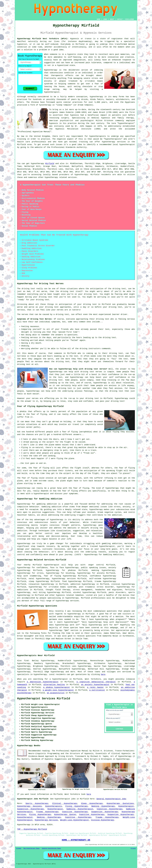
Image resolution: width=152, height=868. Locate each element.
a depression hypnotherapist (43, 682)
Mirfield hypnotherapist (46, 565)
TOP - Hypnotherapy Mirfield (32, 829)
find (26, 661)
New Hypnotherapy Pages (32, 848)
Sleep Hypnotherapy (92, 803)
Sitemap (19, 848)
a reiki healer (95, 687)
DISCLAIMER (130, 19)
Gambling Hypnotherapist (80, 809)
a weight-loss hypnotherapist (58, 690)
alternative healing (54, 685)
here (103, 674)
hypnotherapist (52, 92)
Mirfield (50, 164)
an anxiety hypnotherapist (95, 685)
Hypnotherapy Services (46, 820)
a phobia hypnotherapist (57, 687)
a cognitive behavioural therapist (96, 682)
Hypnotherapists (54, 806)
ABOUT (112, 19)
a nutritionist (97, 690)
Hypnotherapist (126, 806)
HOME (99, 19)
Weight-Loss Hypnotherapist (74, 820)
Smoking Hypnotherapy (103, 806)
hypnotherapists (98, 136)
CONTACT (120, 19)
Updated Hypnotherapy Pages (51, 848)
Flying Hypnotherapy (77, 806)
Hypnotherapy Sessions (29, 806)
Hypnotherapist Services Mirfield (44, 699)
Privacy (133, 848)
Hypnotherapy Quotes (65, 815)
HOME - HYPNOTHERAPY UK (76, 840)
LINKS (105, 19)
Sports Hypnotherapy (37, 803)
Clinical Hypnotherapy (65, 803)
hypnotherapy (96, 97)
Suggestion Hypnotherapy (31, 809)
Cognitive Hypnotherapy (110, 809)
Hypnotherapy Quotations (120, 803)
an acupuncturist (56, 693)
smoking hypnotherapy (103, 570)
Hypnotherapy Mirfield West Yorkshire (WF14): (43, 39)
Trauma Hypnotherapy (47, 812)
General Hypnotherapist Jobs (111, 799)
